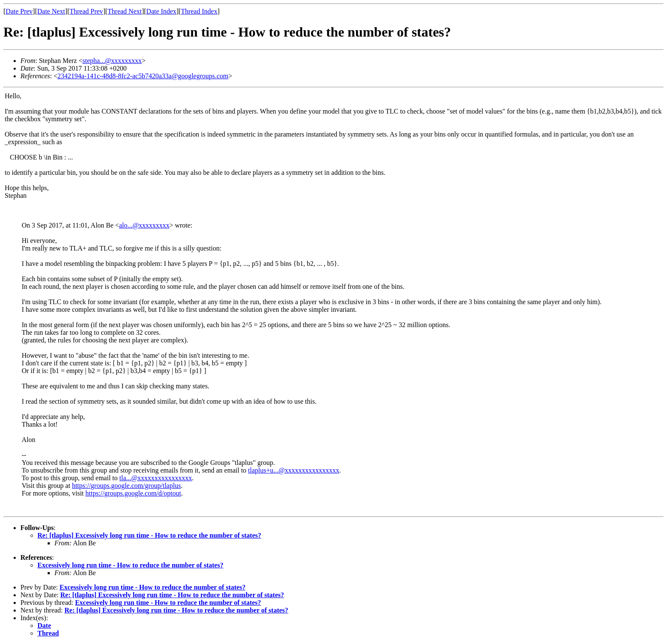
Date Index (161, 11)
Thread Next (125, 11)
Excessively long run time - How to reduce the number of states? (130, 565)
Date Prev (19, 11)
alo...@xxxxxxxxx (144, 225)
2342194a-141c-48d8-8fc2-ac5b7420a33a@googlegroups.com (143, 76)
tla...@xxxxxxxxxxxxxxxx (156, 478)
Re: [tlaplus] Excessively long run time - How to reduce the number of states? (149, 535)
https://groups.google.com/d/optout (133, 493)
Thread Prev (86, 11)
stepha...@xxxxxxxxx (112, 61)
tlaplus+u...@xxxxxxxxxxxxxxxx (294, 470)
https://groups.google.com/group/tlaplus (126, 486)
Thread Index (199, 11)
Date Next (51, 11)
